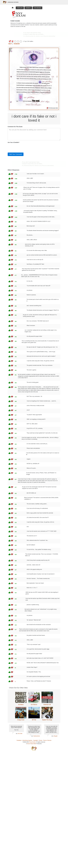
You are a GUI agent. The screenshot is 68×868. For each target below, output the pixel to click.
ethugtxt (55, 736)
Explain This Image (47, 720)
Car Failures (34, 705)
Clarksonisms (37, 736)
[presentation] (22, 148)
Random (17, 44)
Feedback (19, 740)
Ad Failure (21, 705)
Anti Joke (20, 734)
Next (10, 44)
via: (17, 734)
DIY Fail (34, 720)
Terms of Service (47, 740)
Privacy (41, 740)
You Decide (38, 8)
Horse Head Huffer (32, 744)
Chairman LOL (47, 705)
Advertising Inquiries (27, 740)
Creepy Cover (21, 720)
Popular (20, 8)
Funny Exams (32, 742)
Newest (28, 8)
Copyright (35, 740)
